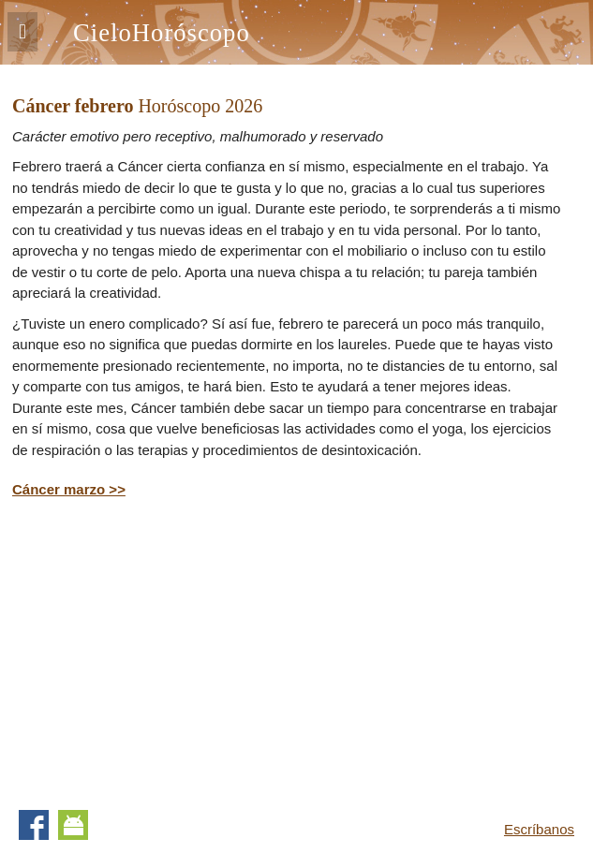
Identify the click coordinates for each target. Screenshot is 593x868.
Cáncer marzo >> (69, 489)
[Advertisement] (170, 651)
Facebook (34, 825)
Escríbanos (539, 829)
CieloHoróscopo (162, 33)
